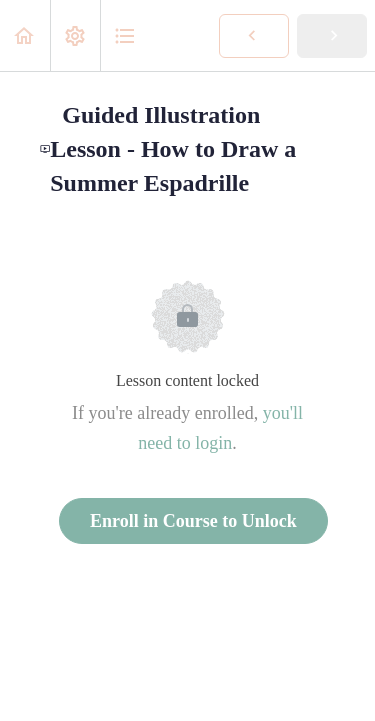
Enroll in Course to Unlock (193, 521)
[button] (25, 35)
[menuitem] (75, 35)
